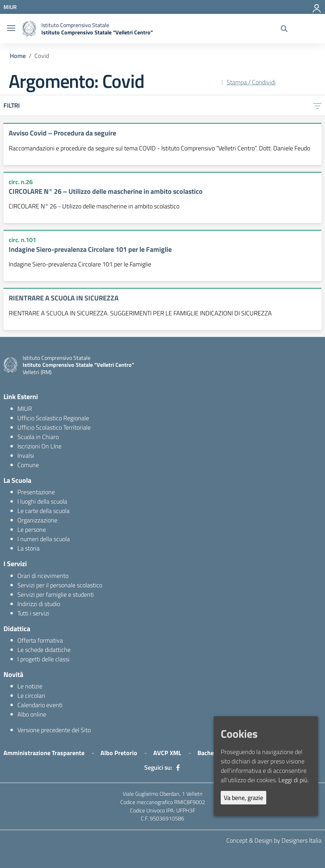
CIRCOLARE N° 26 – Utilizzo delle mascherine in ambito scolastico (106, 191)
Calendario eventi (40, 705)
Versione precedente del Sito (54, 730)
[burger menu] (11, 29)
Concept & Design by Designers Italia (274, 840)
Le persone (32, 530)
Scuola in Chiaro (38, 437)
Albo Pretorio (119, 753)
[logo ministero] (29, 29)
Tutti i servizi (33, 613)
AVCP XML (167, 753)
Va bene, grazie (243, 798)
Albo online (32, 714)
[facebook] (178, 768)
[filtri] (317, 106)
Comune (28, 465)
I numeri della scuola (44, 539)
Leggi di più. (294, 780)
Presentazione (36, 492)
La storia (29, 548)
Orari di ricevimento (43, 576)
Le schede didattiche (44, 650)
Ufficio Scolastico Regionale (53, 418)
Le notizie (30, 686)
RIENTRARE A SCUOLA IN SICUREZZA (64, 298)
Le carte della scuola (43, 511)
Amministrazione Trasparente (44, 753)
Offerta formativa (40, 640)
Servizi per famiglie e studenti (56, 594)
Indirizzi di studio (39, 604)
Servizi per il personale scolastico (60, 585)
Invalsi (26, 456)
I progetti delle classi (43, 659)
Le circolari (31, 696)
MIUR (25, 409)
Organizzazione (37, 520)
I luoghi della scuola (42, 501)
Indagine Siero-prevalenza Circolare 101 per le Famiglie (90, 249)
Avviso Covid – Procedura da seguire (62, 133)
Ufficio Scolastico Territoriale (54, 427)
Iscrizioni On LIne (39, 446)
